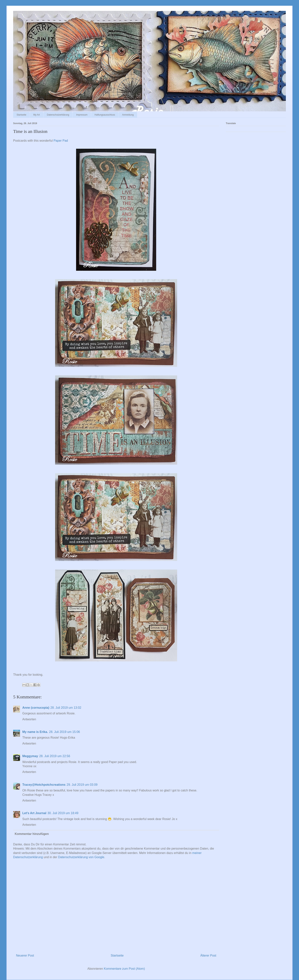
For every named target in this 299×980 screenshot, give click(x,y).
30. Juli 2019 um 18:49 (63, 813)
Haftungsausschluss (105, 115)
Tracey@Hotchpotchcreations (44, 785)
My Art (37, 115)
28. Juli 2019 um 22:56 (55, 756)
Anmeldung (128, 115)
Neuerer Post (25, 955)
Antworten (29, 719)
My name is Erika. (35, 732)
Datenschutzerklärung (58, 115)
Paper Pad (61, 141)
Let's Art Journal (34, 813)
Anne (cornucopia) (36, 708)
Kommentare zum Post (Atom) (124, 969)
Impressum (82, 115)
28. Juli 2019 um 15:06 (64, 732)
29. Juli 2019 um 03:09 (82, 785)
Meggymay (30, 756)
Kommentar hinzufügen (32, 834)
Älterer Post (208, 955)
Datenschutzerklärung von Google (81, 857)
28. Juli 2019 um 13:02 (66, 708)
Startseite (21, 115)
